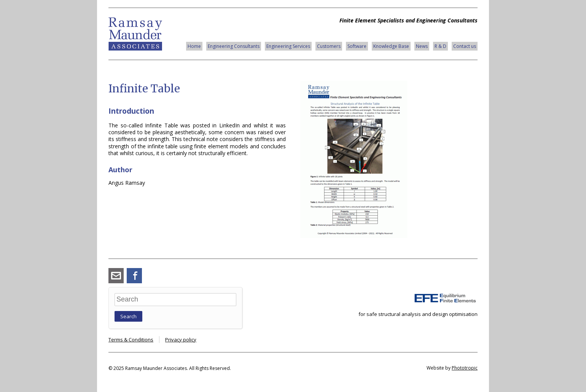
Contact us (465, 46)
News (422, 46)
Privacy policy (181, 340)
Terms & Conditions (131, 340)
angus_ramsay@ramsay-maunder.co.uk (116, 276)
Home (194, 46)
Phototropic (465, 368)
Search (128, 316)
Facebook (134, 276)
